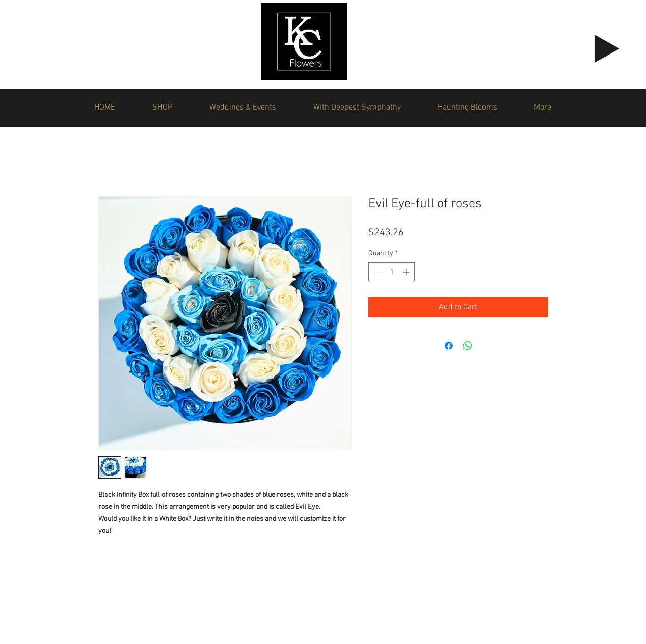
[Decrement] (376, 272)
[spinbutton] (392, 272)
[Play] (607, 49)
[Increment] (407, 272)
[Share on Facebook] (449, 346)
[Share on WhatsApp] (468, 346)
